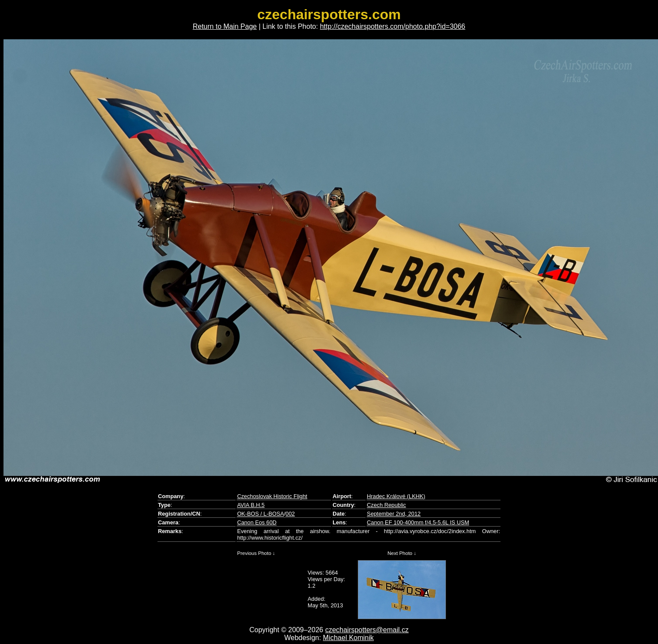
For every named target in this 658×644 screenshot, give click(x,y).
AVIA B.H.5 (251, 505)
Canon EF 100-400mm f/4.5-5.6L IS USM (418, 522)
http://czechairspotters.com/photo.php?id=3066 (392, 26)
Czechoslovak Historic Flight (272, 496)
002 (290, 514)
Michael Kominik (348, 638)
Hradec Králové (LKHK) (396, 496)
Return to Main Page (225, 26)
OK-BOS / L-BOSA (260, 514)
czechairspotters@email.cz (367, 630)
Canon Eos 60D (257, 522)
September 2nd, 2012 (394, 514)
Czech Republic (387, 505)
